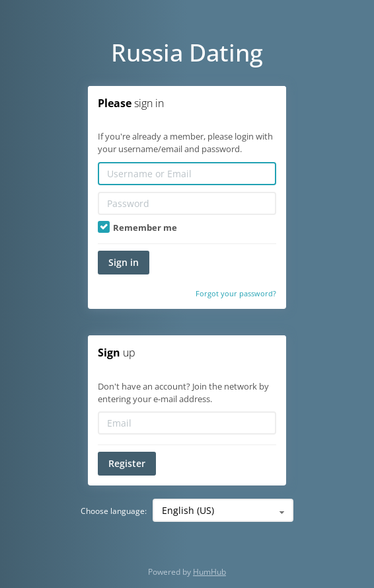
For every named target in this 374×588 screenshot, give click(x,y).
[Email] (187, 423)
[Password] (187, 203)
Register (127, 463)
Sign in (124, 262)
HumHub (209, 572)
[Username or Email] (187, 174)
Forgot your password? (236, 293)
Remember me (137, 228)
